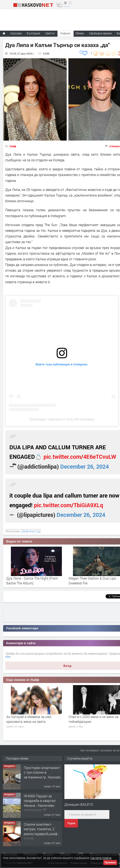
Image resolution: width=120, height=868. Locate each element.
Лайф (13, 146)
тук (8, 657)
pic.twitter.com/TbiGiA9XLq (68, 505)
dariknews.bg (31, 531)
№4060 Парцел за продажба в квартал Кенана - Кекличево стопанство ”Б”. (40, 803)
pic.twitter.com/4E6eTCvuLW (80, 457)
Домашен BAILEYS (79, 804)
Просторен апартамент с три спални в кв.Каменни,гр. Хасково (42, 772)
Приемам (110, 863)
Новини (65, 33)
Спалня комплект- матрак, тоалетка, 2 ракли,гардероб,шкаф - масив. (42, 831)
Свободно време (100, 33)
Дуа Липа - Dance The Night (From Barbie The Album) (32, 581)
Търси (71, 823)
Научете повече (101, 858)
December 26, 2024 (84, 466)
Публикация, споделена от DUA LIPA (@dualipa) (62, 419)
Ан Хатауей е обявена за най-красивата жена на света (29, 719)
